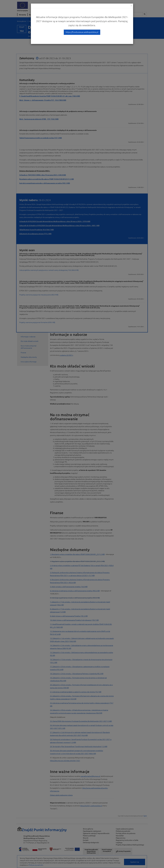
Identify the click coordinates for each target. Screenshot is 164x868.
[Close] (131, 6)
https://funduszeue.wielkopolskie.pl (82, 32)
